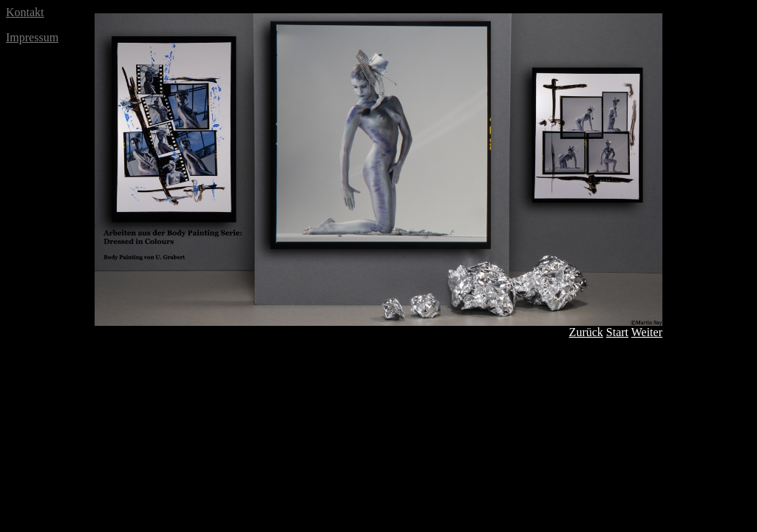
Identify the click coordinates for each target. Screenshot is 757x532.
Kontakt (25, 12)
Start (617, 332)
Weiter (647, 332)
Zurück (586, 332)
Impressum (32, 37)
